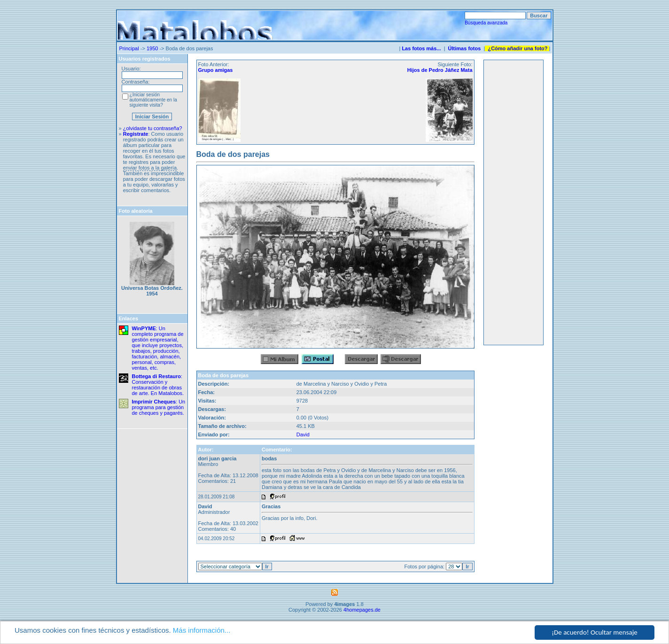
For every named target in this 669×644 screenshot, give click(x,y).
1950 (152, 48)
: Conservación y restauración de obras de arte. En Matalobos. (158, 385)
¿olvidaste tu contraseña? (153, 128)
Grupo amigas (216, 70)
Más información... (202, 630)
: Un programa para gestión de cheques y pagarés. (159, 407)
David (303, 435)
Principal (129, 48)
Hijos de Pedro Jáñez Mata (440, 70)
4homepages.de (362, 610)
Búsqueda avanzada (486, 23)
